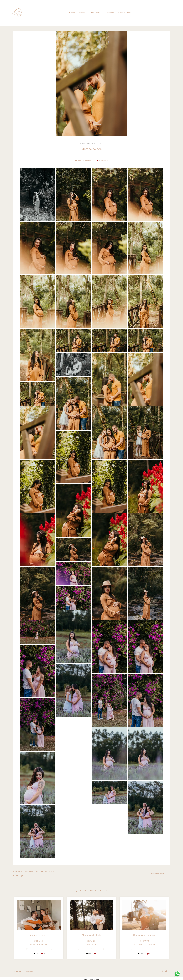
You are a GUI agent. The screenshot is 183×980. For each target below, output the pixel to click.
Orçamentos (125, 13)
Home (72, 13)
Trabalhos (96, 13)
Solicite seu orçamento (159, 873)
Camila (83, 13)
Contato (110, 13)
